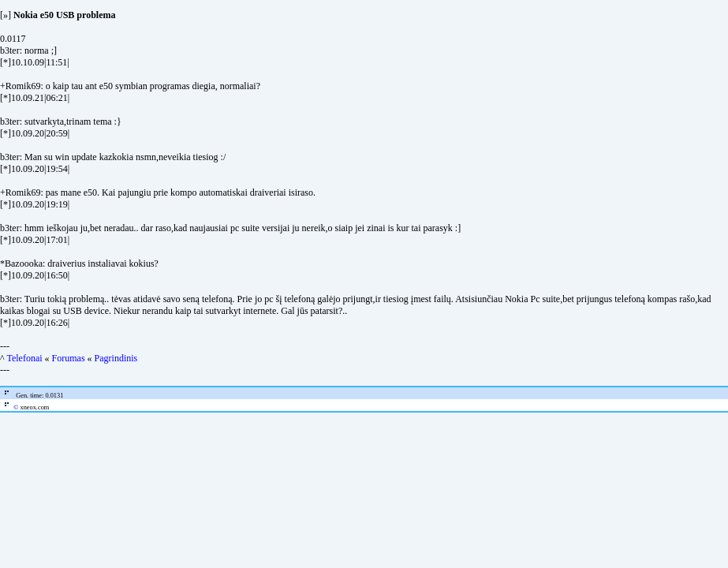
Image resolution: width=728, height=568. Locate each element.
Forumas (69, 358)
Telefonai (24, 358)
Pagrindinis (116, 358)
